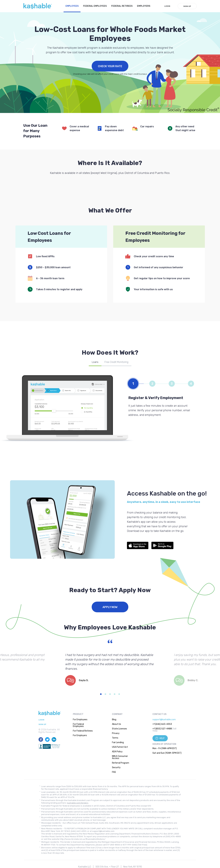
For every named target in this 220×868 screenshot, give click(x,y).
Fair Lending (118, 742)
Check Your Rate (110, 66)
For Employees (80, 720)
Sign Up (187, 6)
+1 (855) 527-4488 (162, 729)
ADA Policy (117, 752)
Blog (114, 720)
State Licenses (119, 729)
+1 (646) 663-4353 (162, 724)
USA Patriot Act (120, 747)
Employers (144, 6)
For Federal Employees (78, 725)
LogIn (167, 6)
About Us (116, 724)
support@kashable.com (164, 720)
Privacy (116, 733)
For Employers (80, 735)
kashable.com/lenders (78, 803)
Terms (115, 738)
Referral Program (121, 763)
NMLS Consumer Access (120, 757)
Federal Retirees (122, 6)
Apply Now (110, 607)
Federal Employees (95, 6)
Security (116, 767)
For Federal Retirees (83, 731)
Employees (72, 6)
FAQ (114, 772)
